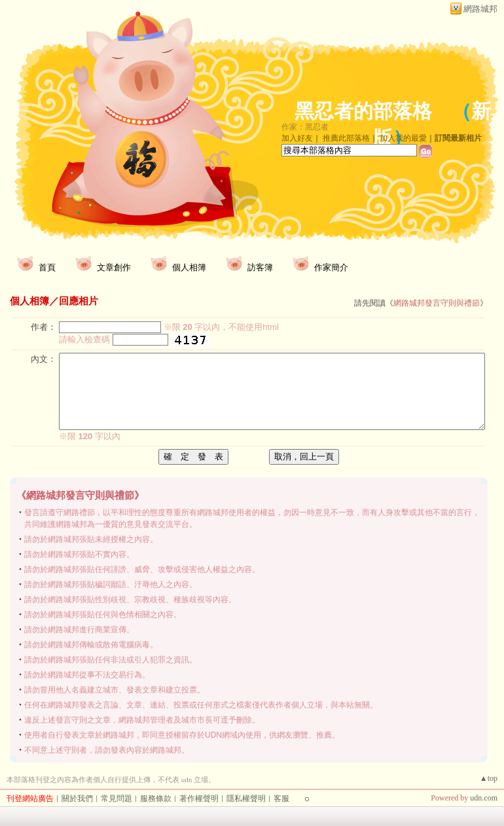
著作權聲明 (199, 799)
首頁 (47, 267)
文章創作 (114, 267)
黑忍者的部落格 (363, 111)
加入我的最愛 (403, 138)
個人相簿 (189, 267)
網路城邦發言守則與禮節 (437, 303)
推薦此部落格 (346, 138)
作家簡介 (331, 267)
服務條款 (156, 799)
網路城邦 (480, 9)
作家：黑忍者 (305, 127)
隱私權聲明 (246, 799)
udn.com (484, 798)
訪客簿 (260, 267)
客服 (281, 799)
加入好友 (297, 138)
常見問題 (117, 799)
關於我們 (77, 799)
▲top (489, 778)
